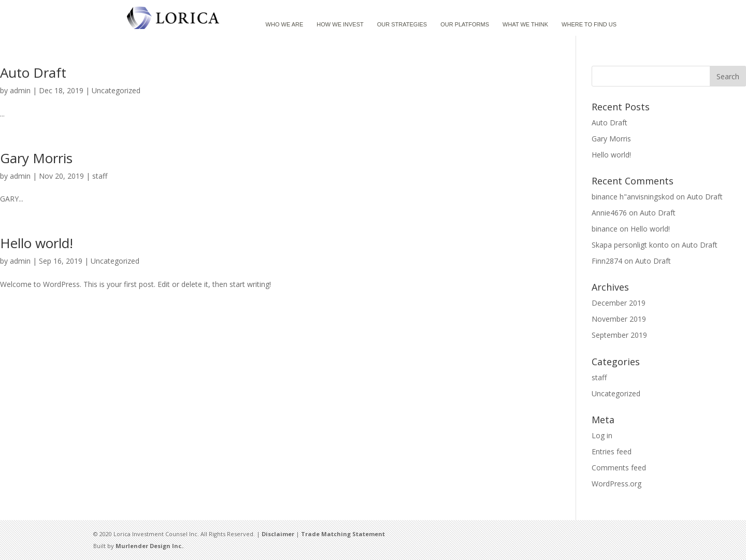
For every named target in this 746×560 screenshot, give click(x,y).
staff (100, 176)
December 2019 (619, 303)
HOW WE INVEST (340, 24)
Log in (602, 435)
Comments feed (619, 468)
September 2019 (619, 335)
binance (605, 229)
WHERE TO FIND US (589, 24)
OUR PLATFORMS (465, 24)
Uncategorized (116, 90)
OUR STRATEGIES (402, 24)
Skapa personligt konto (630, 245)
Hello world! (37, 243)
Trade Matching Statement (343, 534)
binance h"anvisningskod (633, 197)
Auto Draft (33, 73)
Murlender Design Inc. (149, 546)
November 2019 (619, 319)
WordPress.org (616, 484)
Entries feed (612, 451)
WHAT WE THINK (525, 24)
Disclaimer (278, 534)
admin (20, 90)
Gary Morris (36, 158)
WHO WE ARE (285, 24)
